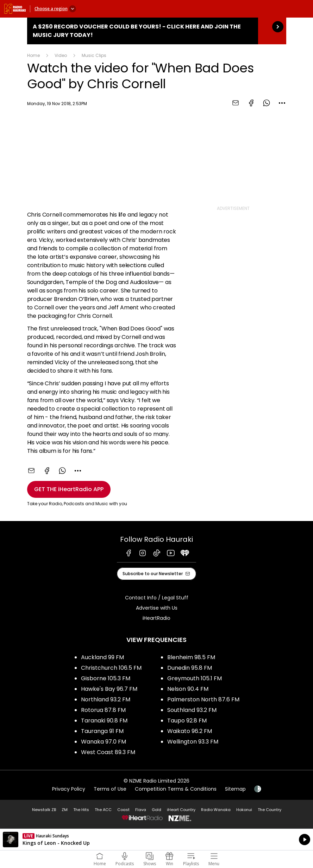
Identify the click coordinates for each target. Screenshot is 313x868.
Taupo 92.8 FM (187, 721)
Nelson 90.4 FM (188, 689)
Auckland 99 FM (102, 657)
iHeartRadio (156, 618)
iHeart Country (181, 810)
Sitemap (235, 789)
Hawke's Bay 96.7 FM (109, 689)
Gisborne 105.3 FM (106, 678)
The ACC (103, 810)
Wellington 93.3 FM (193, 742)
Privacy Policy (69, 789)
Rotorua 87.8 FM (103, 710)
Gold (156, 810)
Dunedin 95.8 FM (190, 668)
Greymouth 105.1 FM (195, 678)
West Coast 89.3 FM (108, 752)
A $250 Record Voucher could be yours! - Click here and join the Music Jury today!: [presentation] (157, 31)
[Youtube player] (102, 158)
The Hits (81, 810)
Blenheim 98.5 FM (191, 657)
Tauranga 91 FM (102, 731)
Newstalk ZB (44, 810)
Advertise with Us (157, 608)
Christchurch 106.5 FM (111, 668)
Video (61, 55)
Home (33, 55)
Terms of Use (110, 789)
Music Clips (94, 55)
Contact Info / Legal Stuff (157, 598)
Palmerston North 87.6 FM (203, 699)
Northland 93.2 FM (106, 699)
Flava (141, 810)
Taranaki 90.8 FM (104, 721)
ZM (65, 810)
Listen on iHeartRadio (156, 840)
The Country (270, 810)
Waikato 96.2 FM (190, 731)
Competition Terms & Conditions (176, 789)
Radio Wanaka (216, 810)
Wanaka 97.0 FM (104, 742)
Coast (123, 810)
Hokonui (244, 810)
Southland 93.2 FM (192, 710)
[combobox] (282, 103)
